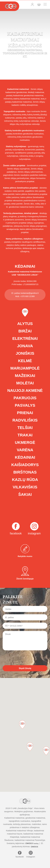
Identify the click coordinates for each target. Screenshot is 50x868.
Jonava (25, 346)
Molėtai (25, 383)
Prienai (25, 413)
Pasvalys (25, 405)
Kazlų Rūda (25, 480)
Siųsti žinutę (25, 668)
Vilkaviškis (25, 487)
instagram (34, 533)
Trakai (25, 435)
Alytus (25, 324)
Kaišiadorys (25, 465)
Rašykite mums (25, 551)
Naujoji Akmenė (25, 390)
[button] (46, 751)
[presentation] (23, 658)
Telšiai (25, 428)
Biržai (25, 331)
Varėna (25, 450)
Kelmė (25, 361)
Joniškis (25, 353)
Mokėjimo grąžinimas (24, 811)
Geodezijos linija (25, 808)
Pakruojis (25, 398)
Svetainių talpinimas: (23, 843)
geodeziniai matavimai (35, 818)
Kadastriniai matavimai (19, 272)
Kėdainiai (25, 457)
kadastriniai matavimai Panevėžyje (30, 840)
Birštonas (25, 472)
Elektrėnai (25, 338)
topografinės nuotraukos (20, 821)
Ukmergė (25, 442)
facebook (16, 533)
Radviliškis (25, 420)
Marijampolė (25, 368)
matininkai (36, 824)
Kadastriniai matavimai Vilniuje (19, 831)
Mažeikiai (25, 376)
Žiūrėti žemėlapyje (25, 573)
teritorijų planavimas (22, 824)
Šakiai (25, 494)
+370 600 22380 (27, 296)
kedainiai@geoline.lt (30, 293)
